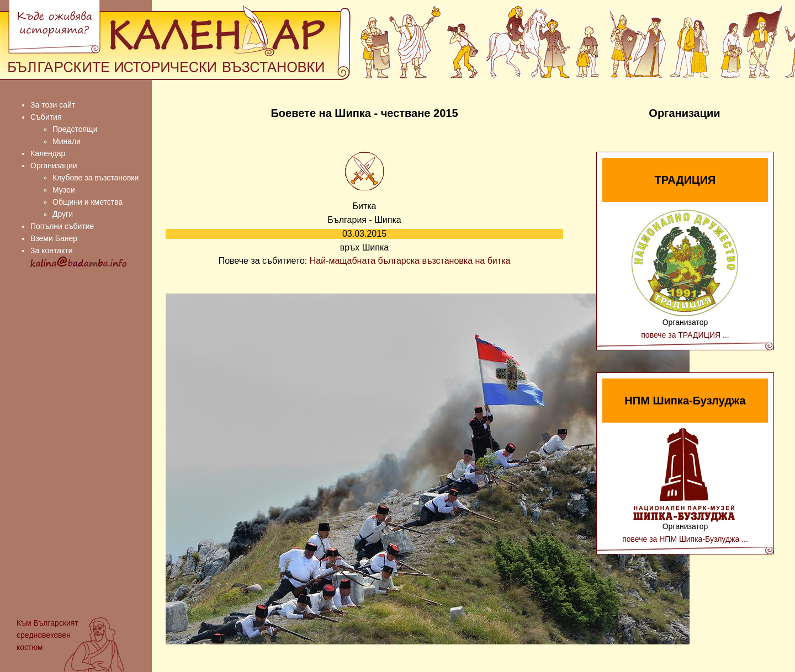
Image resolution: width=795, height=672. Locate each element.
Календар (48, 153)
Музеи (64, 190)
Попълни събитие (62, 226)
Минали (67, 141)
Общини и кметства (88, 202)
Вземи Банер (54, 238)
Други (63, 214)
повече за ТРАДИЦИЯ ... (685, 335)
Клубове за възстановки (96, 178)
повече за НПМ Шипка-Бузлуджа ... (685, 539)
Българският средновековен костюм (47, 635)
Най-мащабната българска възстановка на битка (410, 261)
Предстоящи (75, 129)
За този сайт (53, 105)
